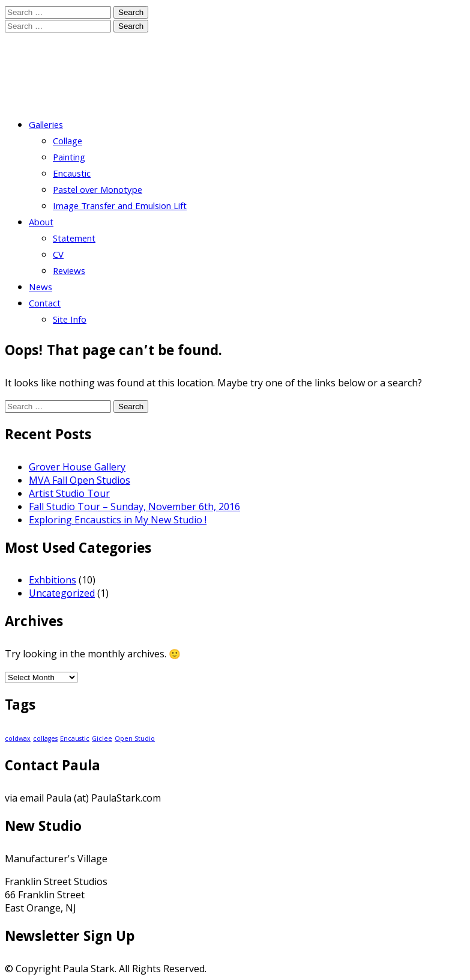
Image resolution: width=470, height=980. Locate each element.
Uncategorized (62, 593)
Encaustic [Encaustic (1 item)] (75, 738)
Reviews (69, 272)
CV (58, 256)
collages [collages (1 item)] (45, 738)
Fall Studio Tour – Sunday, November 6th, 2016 (134, 507)
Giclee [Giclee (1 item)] (102, 738)
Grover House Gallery (77, 467)
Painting (69, 159)
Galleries (46, 126)
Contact (45, 305)
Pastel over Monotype (98, 191)
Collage (68, 142)
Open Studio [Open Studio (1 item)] (135, 738)
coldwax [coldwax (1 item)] (18, 738)
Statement (74, 240)
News (41, 288)
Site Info (70, 321)
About (41, 224)
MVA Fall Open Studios (80, 480)
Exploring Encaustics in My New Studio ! (118, 520)
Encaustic (72, 175)
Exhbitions (53, 580)
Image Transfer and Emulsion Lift (120, 207)
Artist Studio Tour (69, 493)
